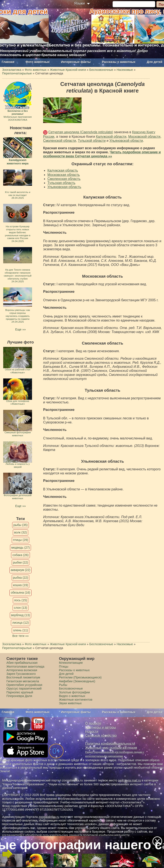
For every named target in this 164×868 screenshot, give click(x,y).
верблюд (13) (20, 615)
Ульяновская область (64, 187)
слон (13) (20, 608)
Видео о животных (72, 696)
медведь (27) (21, 548)
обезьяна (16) (20, 593)
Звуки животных (70, 703)
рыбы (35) (21, 525)
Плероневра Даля (19, 696)
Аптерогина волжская (22, 670)
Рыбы (63, 685)
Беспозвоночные (71, 688)
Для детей (154, 62)
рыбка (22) (21, 578)
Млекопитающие (71, 663)
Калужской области (111, 137)
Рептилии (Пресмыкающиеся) (80, 677)
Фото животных (38, 62)
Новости (92, 731)
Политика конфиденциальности (110, 744)
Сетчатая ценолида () (81, 132)
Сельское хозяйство (101, 735)
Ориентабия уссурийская (24, 685)
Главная (8, 62)
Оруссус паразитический (24, 688)
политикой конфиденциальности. (107, 835)
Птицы (64, 667)
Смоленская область (64, 179)
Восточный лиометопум (23, 677)
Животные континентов (76, 700)
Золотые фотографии (74, 692)
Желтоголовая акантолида (25, 667)
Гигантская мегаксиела (23, 681)
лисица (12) (20, 623)
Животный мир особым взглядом (111, 748)
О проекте (93, 723)
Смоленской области (60, 141)
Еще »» (20, 329)
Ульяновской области (126, 141)
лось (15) (21, 600)
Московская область (64, 175)
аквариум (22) (20, 570)
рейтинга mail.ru (130, 780)
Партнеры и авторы (101, 727)
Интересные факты (76, 62)
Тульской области (92, 141)
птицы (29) (21, 540)
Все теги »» (21, 636)
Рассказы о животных (119, 62)
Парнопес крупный (20, 692)
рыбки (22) (21, 562)
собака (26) (20, 555)
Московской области (144, 137)
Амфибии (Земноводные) (77, 681)
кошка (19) (20, 585)
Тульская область (61, 183)
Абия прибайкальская (22, 663)
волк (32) (20, 532)
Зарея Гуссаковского (21, 674)
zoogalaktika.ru (49, 817)
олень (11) (20, 630)
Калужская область (63, 170)
